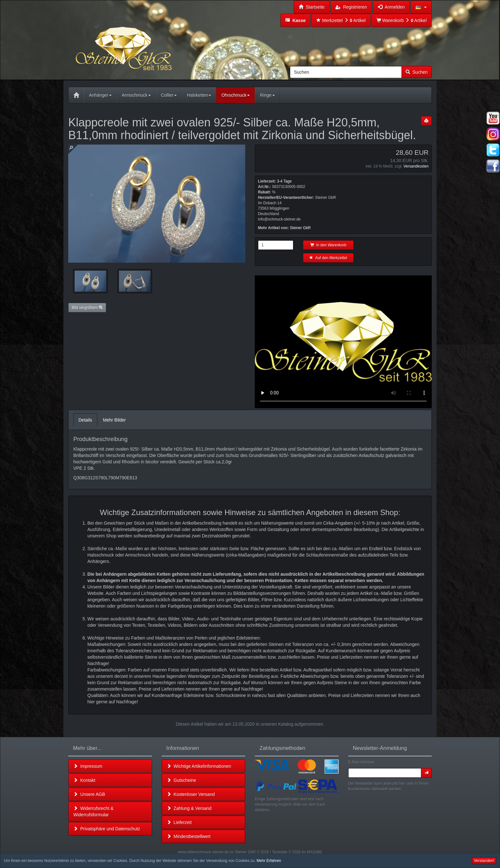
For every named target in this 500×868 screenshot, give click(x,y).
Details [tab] (85, 420)
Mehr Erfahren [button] (269, 861)
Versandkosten (416, 166)
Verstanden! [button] (484, 861)
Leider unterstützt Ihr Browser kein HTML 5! (343, 342)
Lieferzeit (179, 822)
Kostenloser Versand (191, 794)
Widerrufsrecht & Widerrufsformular (93, 812)
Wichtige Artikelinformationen (199, 766)
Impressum (88, 766)
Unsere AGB (89, 794)
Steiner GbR (300, 228)
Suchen (417, 72)
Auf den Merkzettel (328, 258)
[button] (421, 7)
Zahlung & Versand (189, 808)
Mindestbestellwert (189, 836)
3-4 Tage (284, 181)
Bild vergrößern (87, 308)
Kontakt (84, 780)
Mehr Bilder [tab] (114, 420)
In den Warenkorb (328, 245)
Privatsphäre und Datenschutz (107, 829)
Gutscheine (182, 780)
